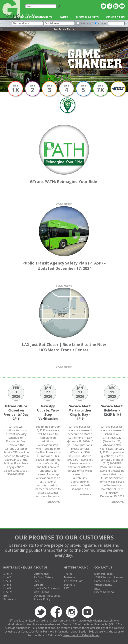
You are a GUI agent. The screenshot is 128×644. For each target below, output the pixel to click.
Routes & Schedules (36, 17)
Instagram (116, 6)
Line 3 (7, 581)
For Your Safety (43, 577)
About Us (40, 567)
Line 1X (8, 574)
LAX (66, 588)
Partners (69, 585)
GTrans (10, 10)
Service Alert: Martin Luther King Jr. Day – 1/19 (80, 412)
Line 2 (7, 577)
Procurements (103, 585)
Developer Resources (47, 596)
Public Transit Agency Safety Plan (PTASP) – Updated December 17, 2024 (64, 266)
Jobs (97, 588)
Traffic (68, 574)
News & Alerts (87, 17)
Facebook (110, 6)
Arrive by (102, 23)
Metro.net (70, 577)
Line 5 (7, 588)
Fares (64, 17)
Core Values (41, 574)
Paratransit (10, 599)
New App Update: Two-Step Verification (48, 412)
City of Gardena (104, 592)
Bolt (6, 596)
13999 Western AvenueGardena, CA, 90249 (109, 579)
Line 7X (8, 592)
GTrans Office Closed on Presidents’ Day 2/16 (16, 412)
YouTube (122, 6)
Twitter (103, 6)
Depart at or (85, 23)
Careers (39, 585)
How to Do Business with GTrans (46, 590)
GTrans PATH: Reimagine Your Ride (64, 181)
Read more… (54, 502)
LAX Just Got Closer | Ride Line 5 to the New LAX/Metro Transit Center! (64, 347)
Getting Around (76, 567)
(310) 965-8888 (103, 574)
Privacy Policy (42, 599)
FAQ (36, 581)
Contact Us (115, 17)
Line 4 (7, 585)
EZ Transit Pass (74, 581)
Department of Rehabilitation (81, 635)
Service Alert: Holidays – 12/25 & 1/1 (112, 410)
